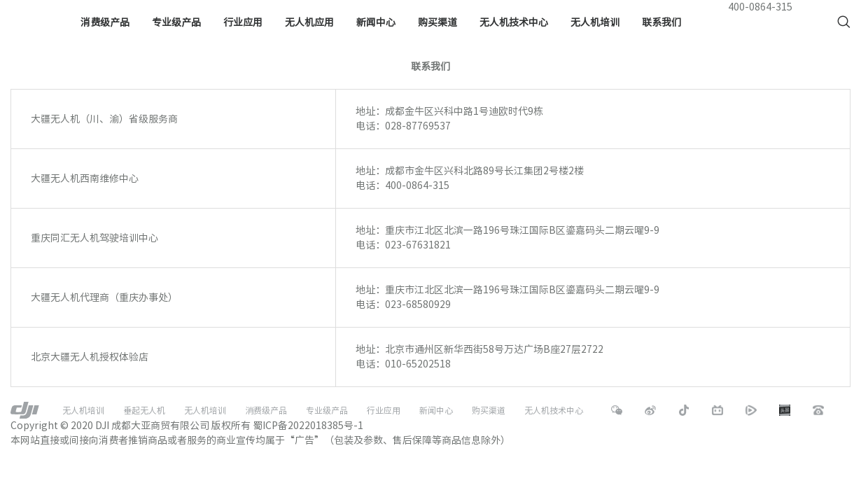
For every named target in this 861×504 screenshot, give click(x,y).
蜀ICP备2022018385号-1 (308, 426)
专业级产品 (176, 22)
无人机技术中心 (514, 22)
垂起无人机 (144, 410)
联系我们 (661, 22)
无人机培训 (595, 22)
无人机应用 (309, 22)
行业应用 (243, 22)
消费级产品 (105, 22)
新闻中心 (376, 22)
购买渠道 (437, 22)
